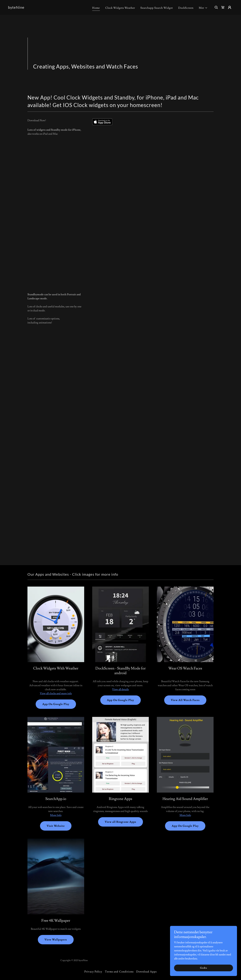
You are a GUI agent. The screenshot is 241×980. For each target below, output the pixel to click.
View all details (120, 689)
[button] (203, 8)
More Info (56, 815)
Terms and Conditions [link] (119, 972)
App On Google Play (56, 704)
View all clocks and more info (56, 693)
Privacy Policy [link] (93, 972)
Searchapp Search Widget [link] (157, 8)
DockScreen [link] (186, 8)
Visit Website (56, 826)
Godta (204, 968)
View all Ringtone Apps (120, 822)
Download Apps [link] (146, 972)
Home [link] (96, 8)
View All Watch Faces (185, 700)
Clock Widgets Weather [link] (120, 8)
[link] (16, 8)
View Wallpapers (56, 940)
